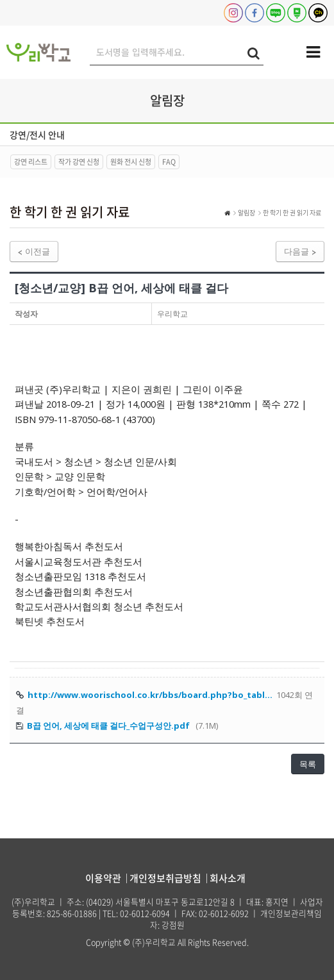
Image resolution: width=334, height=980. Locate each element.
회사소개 (228, 878)
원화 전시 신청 (131, 162)
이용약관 (103, 878)
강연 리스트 (31, 162)
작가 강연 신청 (79, 162)
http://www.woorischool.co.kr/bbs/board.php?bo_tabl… (150, 695)
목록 (308, 764)
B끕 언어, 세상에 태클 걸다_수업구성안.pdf (108, 726)
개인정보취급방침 (165, 878)
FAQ (169, 162)
